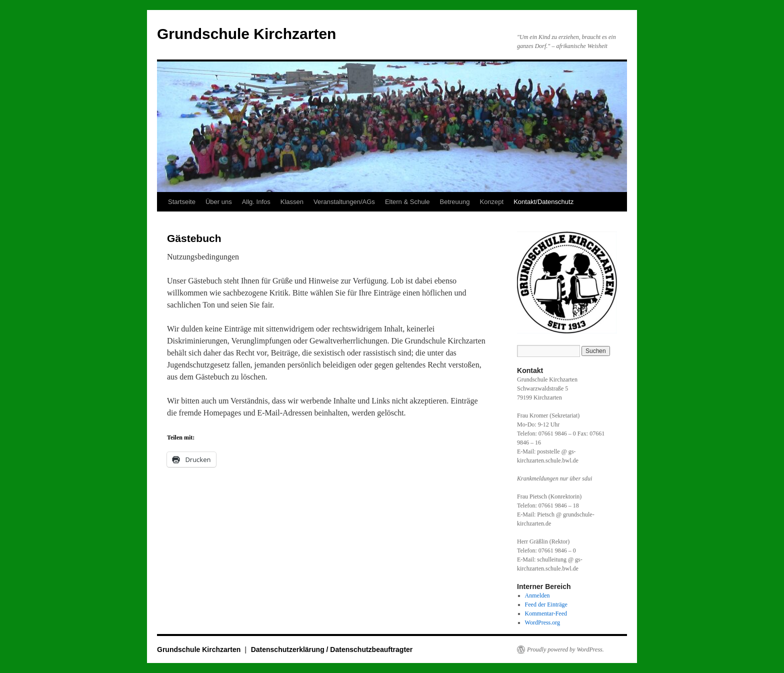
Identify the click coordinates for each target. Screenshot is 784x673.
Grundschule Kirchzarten (246, 34)
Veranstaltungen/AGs (344, 202)
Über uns (219, 202)
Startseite (182, 202)
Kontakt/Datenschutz (543, 202)
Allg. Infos (256, 202)
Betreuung (454, 202)
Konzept (491, 202)
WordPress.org (542, 622)
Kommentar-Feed (546, 613)
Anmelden (537, 595)
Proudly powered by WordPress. (565, 649)
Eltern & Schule (407, 202)
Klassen (292, 202)
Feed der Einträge (546, 604)
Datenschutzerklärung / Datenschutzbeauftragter (332, 649)
